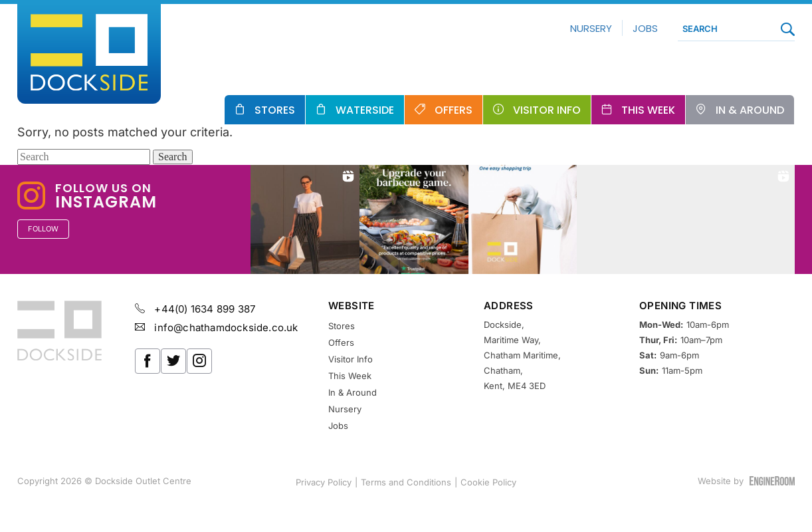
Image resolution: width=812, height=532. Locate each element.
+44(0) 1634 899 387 (195, 309)
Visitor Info (547, 110)
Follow (43, 229)
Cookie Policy (488, 482)
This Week (648, 110)
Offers (454, 110)
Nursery (588, 28)
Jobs (643, 28)
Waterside (365, 110)
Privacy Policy (324, 482)
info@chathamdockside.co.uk (217, 328)
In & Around (750, 110)
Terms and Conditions (406, 482)
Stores (275, 110)
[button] (305, 219)
